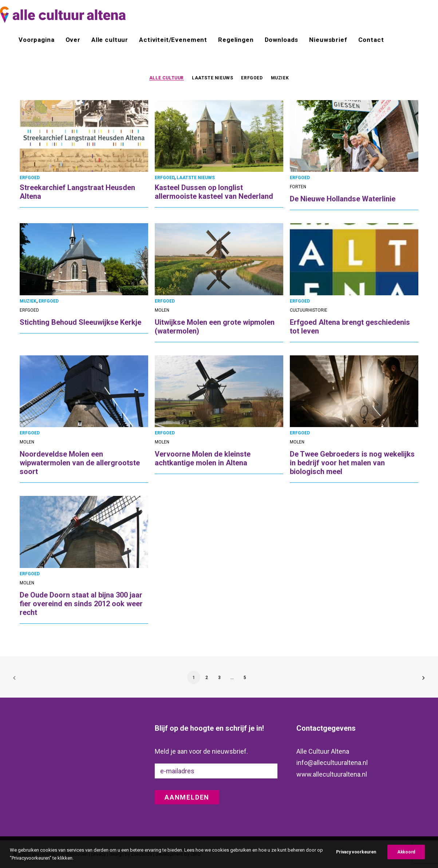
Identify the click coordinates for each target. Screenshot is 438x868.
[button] (84, 136)
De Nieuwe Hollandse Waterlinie (343, 199)
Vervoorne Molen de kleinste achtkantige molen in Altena (203, 458)
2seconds (142, 854)
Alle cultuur (110, 40)
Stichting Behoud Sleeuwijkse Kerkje (80, 322)
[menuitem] (39, 40)
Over (73, 40)
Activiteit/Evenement (173, 40)
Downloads (282, 40)
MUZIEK (28, 301)
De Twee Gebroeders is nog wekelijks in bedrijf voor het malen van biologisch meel (352, 463)
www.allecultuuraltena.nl (332, 774)
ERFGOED (30, 178)
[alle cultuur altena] (63, 15)
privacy (98, 854)
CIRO (196, 854)
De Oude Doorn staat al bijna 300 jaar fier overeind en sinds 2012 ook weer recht (81, 604)
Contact (371, 40)
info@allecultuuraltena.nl (332, 763)
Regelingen (236, 40)
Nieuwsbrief (328, 40)
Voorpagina (37, 40)
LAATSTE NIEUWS (196, 178)
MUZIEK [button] (280, 78)
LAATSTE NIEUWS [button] (212, 78)
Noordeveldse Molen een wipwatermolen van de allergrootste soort (80, 463)
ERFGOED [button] (252, 78)
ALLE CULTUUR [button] (167, 78)
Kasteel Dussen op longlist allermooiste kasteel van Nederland (214, 192)
